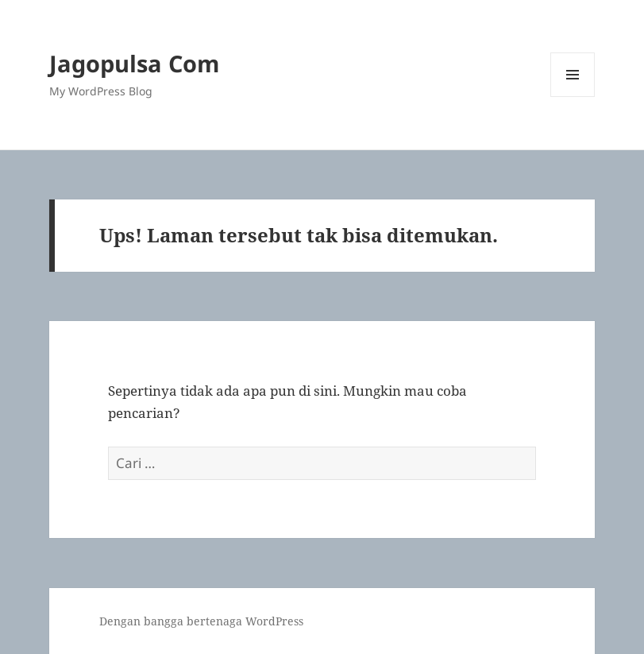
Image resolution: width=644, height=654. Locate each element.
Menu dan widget (573, 97)
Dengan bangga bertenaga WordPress (201, 621)
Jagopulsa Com (134, 63)
